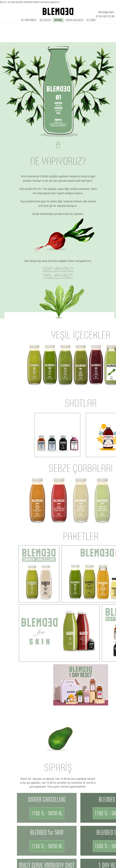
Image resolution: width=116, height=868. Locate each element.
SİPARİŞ (58, 20)
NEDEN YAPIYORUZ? (58, 269)
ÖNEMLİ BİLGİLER (74, 20)
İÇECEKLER (45, 20)
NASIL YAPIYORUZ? (58, 276)
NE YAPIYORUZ (29, 20)
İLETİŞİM (91, 20)
